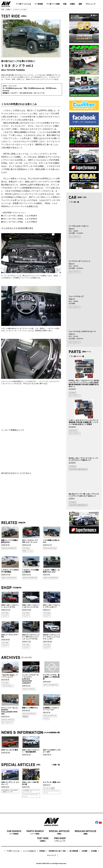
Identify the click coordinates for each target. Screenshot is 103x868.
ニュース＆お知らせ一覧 (50, 732)
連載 (80, 4)
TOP (3, 10)
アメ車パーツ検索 (53, 4)
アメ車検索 (39, 4)
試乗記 (73, 4)
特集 (65, 4)
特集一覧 (55, 765)
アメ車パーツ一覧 (76, 356)
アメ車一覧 (74, 202)
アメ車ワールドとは (23, 4)
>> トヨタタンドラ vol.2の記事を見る (17, 228)
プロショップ (90, 4)
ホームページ (39, 93)
